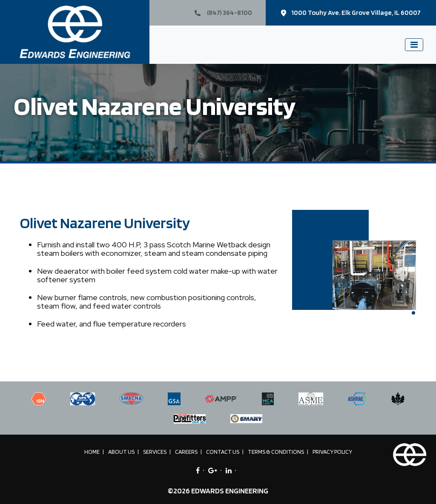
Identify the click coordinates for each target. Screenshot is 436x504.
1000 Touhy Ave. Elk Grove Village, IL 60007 (351, 13)
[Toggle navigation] (414, 45)
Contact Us (223, 452)
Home (92, 452)
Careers (186, 452)
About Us (121, 452)
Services (155, 452)
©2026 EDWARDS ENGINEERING (218, 491)
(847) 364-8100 (223, 13)
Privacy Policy (332, 452)
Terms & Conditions (276, 452)
